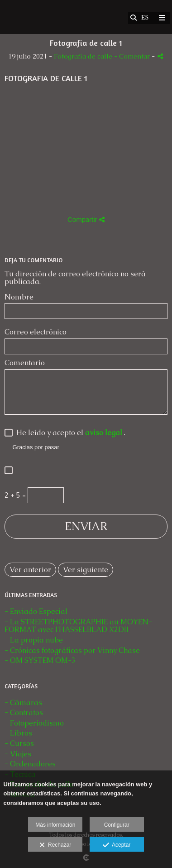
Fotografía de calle (84, 56)
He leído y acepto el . (69, 433)
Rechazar (55, 845)
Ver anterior (30, 570)
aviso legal (105, 433)
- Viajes (18, 754)
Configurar (117, 825)
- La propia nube (34, 640)
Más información (55, 825)
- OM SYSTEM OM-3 (40, 660)
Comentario (25, 363)
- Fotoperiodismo (34, 723)
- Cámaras (23, 703)
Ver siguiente (86, 570)
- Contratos (24, 713)
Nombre (19, 297)
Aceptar (117, 845)
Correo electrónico (36, 332)
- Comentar (133, 56)
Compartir (86, 219)
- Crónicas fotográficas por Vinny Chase (72, 650)
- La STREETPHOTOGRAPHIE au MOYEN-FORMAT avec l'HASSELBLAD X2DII (78, 626)
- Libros (18, 733)
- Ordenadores (30, 764)
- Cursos (19, 743)
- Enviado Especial (36, 611)
